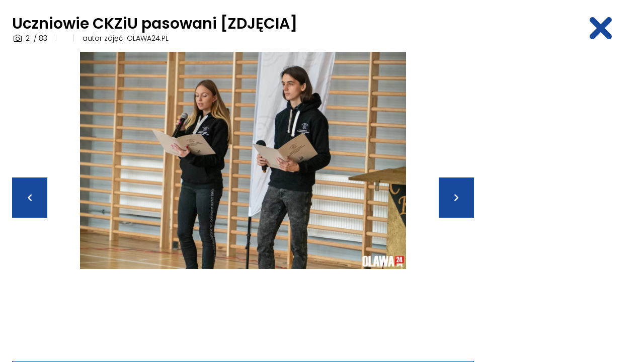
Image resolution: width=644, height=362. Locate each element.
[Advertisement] (561, 203)
